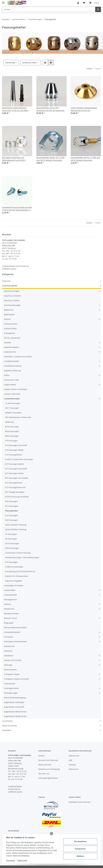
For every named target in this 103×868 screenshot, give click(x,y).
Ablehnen (80, 856)
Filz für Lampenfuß (12, 338)
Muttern (8, 604)
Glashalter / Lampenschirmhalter (18, 357)
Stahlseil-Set (9, 646)
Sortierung (10, 63)
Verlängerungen (11, 693)
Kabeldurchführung (12, 371)
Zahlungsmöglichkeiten (48, 778)
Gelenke (7, 343)
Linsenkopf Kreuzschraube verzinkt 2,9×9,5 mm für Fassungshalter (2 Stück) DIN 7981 (17, 209)
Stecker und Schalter (13, 660)
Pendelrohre (9, 609)
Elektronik (6, 281)
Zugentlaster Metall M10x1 (15, 712)
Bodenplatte (9, 314)
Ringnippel (9, 623)
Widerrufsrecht (45, 765)
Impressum (11, 860)
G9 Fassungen (11, 539)
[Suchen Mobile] (49, 9)
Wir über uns (44, 774)
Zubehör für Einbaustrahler (17, 576)
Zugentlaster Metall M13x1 (15, 716)
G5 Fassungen (11, 534)
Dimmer (7, 319)
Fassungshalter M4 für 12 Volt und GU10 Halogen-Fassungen (85, 159)
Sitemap (72, 765)
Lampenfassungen (12, 399)
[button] (78, 3)
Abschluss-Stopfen (12, 300)
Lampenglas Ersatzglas (14, 585)
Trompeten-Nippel (12, 674)
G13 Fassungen (11, 515)
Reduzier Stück (10, 618)
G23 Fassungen (11, 520)
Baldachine (9, 310)
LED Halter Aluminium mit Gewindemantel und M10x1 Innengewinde (14, 159)
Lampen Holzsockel (12, 394)
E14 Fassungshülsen (14, 455)
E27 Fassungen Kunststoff (16, 469)
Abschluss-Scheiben (13, 296)
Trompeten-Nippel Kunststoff (16, 679)
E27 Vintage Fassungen (15, 492)
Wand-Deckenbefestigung (15, 698)
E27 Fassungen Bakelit (14, 464)
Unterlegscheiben (12, 688)
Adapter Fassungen (13, 413)
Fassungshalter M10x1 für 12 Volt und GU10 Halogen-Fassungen (50, 159)
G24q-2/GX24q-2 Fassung (16, 529)
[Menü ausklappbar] (3, 2)
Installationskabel (11, 361)
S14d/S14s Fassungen (14, 567)
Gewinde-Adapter (11, 347)
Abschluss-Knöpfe (12, 291)
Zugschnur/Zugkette (14, 581)
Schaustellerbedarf (12, 632)
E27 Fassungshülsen (14, 483)
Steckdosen (9, 656)
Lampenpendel (10, 595)
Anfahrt (42, 756)
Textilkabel (7, 730)
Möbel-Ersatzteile (9, 726)
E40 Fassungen (11, 501)
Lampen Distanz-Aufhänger (16, 389)
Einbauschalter (10, 328)
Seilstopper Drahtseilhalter (15, 642)
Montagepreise (10, 599)
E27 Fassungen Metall (14, 473)
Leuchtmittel (7, 721)
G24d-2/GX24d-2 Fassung (16, 525)
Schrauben (9, 637)
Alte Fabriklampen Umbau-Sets (18, 417)
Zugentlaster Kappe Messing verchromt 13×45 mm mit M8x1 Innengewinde (15, 109)
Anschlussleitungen (12, 305)
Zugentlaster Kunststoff (14, 707)
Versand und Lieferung (48, 760)
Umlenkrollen (10, 684)
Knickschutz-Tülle (11, 380)
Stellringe (8, 665)
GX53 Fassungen (12, 548)
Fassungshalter (12, 511)
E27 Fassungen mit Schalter (17, 478)
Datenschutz (22, 860)
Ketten (7, 375)
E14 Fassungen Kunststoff (16, 445)
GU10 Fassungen (12, 543)
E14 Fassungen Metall (14, 450)
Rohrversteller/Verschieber (15, 628)
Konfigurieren (80, 849)
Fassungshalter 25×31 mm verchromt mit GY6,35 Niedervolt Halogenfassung (50, 109)
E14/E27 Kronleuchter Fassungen (19, 459)
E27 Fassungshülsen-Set (15, 487)
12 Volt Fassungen (13, 403)
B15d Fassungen (12, 427)
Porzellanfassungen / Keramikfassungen (22, 557)
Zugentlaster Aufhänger (14, 702)
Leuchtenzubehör (10, 286)
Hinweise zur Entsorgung (49, 769)
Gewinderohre (10, 352)
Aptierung (9, 422)
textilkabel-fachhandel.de (79, 802)
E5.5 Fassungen (12, 506)
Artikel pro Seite (29, 63)
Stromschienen (10, 670)
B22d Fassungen (12, 431)
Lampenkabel (10, 590)
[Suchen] (98, 9)
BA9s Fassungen (12, 436)
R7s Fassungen (11, 562)
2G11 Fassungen (12, 408)
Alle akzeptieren (80, 841)
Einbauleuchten (11, 324)
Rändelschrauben (12, 613)
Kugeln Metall (10, 385)
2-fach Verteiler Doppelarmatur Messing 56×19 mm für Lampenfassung (84, 109)
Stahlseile (8, 651)
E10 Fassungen (11, 441)
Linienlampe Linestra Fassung (18, 553)
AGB (70, 760)
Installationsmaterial (13, 366)
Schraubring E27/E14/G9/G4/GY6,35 (20, 571)
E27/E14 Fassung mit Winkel (17, 497)
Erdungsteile (9, 333)
